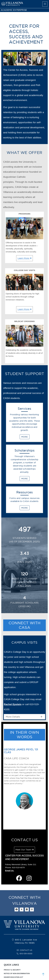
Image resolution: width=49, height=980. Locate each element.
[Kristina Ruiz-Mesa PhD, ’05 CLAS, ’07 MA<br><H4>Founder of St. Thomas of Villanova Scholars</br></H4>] (22, 823)
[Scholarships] (24, 465)
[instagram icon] (32, 909)
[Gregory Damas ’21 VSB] (24, 823)
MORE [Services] (25, 437)
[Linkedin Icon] (27, 909)
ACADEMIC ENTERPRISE (14, 10)
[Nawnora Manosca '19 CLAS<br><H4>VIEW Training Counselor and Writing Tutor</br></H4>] (29, 823)
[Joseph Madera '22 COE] (27, 823)
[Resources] (24, 501)
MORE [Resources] (25, 508)
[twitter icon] (22, 909)
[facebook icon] (16, 909)
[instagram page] (29, 878)
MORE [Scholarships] (25, 479)
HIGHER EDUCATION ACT (13, 977)
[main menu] (45, 4)
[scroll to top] (43, 974)
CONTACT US (26, 950)
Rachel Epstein (13, 704)
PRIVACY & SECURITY (12, 970)
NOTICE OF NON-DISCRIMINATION (17, 974)
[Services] (24, 423)
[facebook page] (19, 878)
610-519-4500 (26, 954)
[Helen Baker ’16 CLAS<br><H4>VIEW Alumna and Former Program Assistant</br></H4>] (25, 823)
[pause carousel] (26, 820)
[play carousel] (23, 820)
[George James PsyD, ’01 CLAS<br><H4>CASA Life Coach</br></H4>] (20, 823)
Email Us (10, 871)
